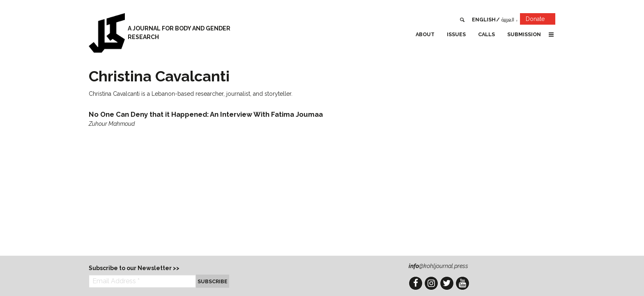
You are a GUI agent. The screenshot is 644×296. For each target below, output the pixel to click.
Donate (540, 20)
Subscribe (213, 281)
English (484, 20)
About (425, 34)
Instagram (431, 283)
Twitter (447, 283)
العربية (508, 20)
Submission (524, 34)
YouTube (462, 283)
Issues (456, 34)
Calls (486, 34)
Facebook (416, 283)
